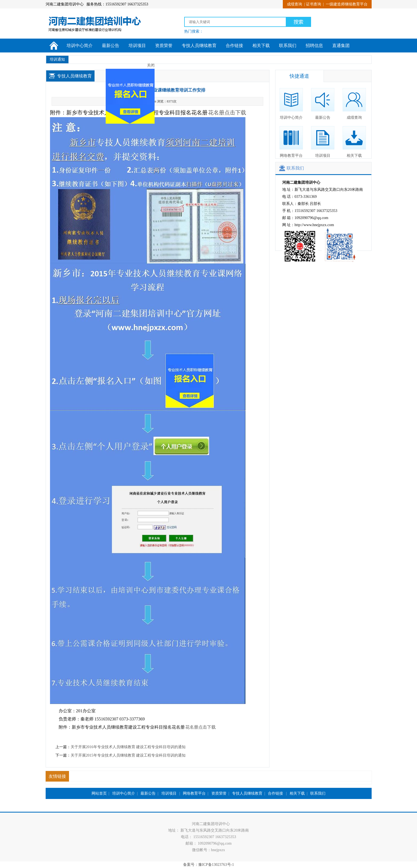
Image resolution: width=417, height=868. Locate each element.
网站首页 (99, 793)
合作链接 (234, 46)
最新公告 (111, 46)
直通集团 (341, 46)
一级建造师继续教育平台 (347, 4)
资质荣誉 (164, 46)
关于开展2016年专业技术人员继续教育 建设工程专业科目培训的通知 (128, 747)
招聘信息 (314, 46)
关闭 (146, 71)
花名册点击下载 (227, 113)
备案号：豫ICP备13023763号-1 (208, 865)
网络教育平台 (291, 142)
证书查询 (313, 4)
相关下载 (261, 46)
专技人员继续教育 (199, 46)
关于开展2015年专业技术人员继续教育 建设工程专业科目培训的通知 (128, 755)
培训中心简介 (80, 46)
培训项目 (137, 46)
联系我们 (288, 46)
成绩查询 (294, 4)
